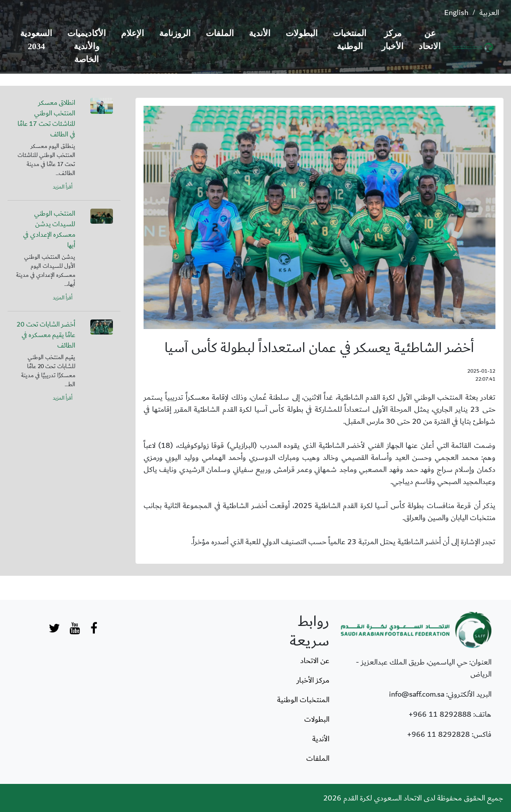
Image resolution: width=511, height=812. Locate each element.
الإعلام (133, 33)
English (456, 13)
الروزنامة (175, 33)
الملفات (220, 33)
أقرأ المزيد (62, 187)
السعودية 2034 (36, 40)
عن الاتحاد (430, 40)
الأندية (260, 33)
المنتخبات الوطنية (350, 40)
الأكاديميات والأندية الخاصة (87, 46)
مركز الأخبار (393, 40)
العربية (489, 13)
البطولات (302, 33)
